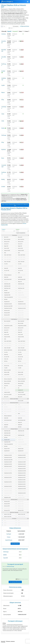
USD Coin (6, 361)
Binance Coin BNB (7, 370)
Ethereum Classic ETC (8, 379)
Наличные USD (7, 310)
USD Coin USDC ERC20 (8, 350)
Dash (5, 253)
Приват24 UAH (7, 449)
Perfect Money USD (8, 409)
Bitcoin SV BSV (7, 323)
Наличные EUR (7, 315)
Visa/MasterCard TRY (8, 477)
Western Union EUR (8, 516)
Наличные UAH (7, 317)
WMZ (5, 273)
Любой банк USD (7, 284)
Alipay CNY (6, 282)
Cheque (9, 537)
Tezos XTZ (6, 386)
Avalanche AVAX (7, 392)
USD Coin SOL (7, 366)
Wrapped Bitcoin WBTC (8, 326)
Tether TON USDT (7, 262)
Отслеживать (16, 26)
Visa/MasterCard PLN (8, 482)
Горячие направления (21, 233)
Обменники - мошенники (10, 641)
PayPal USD (6, 277)
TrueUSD (6, 368)
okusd (5, 523)
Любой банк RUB (7, 286)
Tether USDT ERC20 (8, 255)
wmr (5, 520)
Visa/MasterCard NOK (8, 489)
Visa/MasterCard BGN (8, 491)
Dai (5, 388)
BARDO (5, 555)
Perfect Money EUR (8, 411)
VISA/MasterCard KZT (8, 466)
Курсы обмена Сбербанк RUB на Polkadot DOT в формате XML (15, 205)
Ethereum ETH (7, 242)
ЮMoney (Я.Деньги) (8, 275)
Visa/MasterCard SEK (8, 480)
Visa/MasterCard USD (8, 304)
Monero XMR (6, 248)
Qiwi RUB (6, 407)
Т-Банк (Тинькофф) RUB (8, 297)
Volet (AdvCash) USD (8, 279)
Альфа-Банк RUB (7, 295)
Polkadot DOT (7, 390)
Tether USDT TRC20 (8, 257)
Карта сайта (3, 641)
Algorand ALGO (7, 383)
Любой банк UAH (7, 288)
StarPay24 (9, 534)
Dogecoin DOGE (7, 250)
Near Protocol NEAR (8, 394)
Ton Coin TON (7, 270)
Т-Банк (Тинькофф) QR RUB (9, 453)
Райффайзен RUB (7, 497)
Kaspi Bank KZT (7, 302)
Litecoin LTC (6, 244)
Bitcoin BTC (6, 237)
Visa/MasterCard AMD (8, 471)
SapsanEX (5, 558)
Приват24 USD (7, 495)
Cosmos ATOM (7, 374)
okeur (5, 525)
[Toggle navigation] (28, 2)
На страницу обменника (15, 582)
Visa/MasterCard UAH (8, 308)
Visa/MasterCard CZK (8, 484)
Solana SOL (6, 268)
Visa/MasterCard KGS (8, 486)
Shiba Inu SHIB (7, 372)
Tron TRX (6, 264)
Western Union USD (8, 514)
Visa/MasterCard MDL (8, 473)
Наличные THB (7, 510)
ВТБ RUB (6, 299)
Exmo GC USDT (7, 401)
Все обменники (15, 544)
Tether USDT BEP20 (8, 259)
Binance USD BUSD (8, 381)
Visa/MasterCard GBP (8, 462)
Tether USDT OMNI (8, 377)
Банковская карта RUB (8, 306)
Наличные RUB (7, 313)
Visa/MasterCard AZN (8, 493)
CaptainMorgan (9, 540)
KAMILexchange (10, 566)
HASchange (6, 552)
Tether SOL (6, 359)
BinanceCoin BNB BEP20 (9, 266)
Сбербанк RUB (7, 293)
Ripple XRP (6, 246)
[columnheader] (4, 31)
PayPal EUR (6, 425)
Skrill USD (6, 427)
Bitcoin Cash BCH (7, 239)
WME (5, 405)
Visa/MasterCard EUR (8, 455)
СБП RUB (6, 290)
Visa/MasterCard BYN (8, 469)
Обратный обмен (25, 26)
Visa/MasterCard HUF (8, 475)
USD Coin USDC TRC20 (8, 363)
